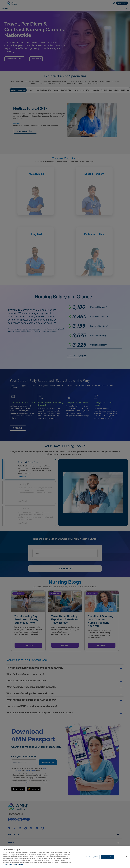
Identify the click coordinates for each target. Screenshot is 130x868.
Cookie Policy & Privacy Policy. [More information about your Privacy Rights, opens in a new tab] (14, 865)
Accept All (108, 857)
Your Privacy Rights (92, 857)
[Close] (127, 857)
